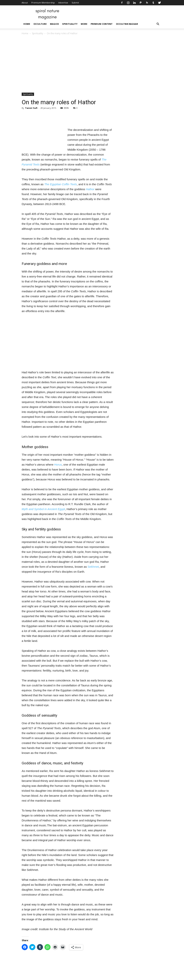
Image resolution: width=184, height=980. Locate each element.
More (84, 24)
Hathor (90, 189)
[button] (158, 24)
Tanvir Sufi (31, 108)
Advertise (63, 3)
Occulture (40, 24)
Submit (75, 3)
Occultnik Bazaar (127, 24)
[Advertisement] (92, 64)
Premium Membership (43, 3)
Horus (58, 465)
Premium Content (102, 24)
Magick (54, 24)
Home (27, 24)
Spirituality (70, 24)
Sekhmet (93, 567)
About (25, 3)
